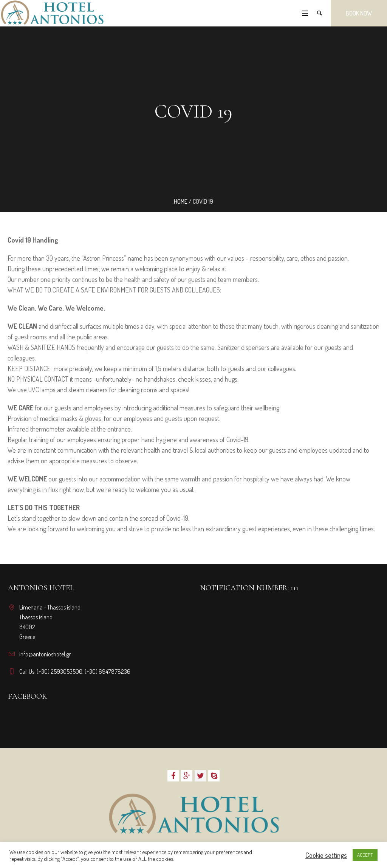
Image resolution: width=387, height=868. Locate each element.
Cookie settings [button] (326, 855)
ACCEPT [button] (365, 855)
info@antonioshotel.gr (45, 654)
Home (181, 201)
